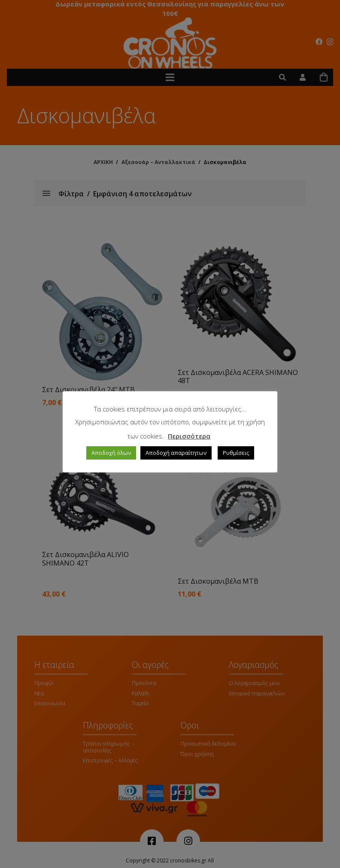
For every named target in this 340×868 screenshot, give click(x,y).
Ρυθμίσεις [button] (236, 453)
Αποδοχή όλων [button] (111, 453)
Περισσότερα (189, 436)
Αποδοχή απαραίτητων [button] (176, 453)
